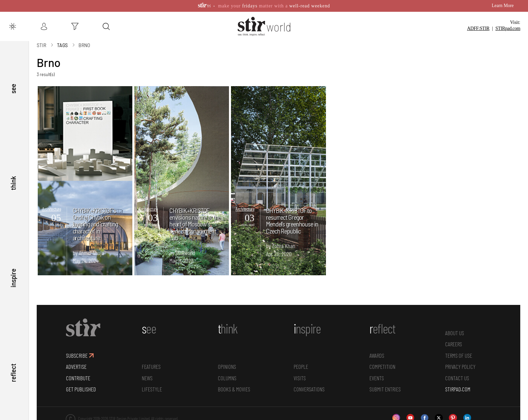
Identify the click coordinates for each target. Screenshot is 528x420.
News (147, 378)
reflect (13, 373)
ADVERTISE (76, 366)
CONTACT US (457, 378)
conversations (309, 389)
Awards (377, 355)
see (13, 88)
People (301, 366)
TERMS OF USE (459, 355)
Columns (227, 378)
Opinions (227, 366)
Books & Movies (234, 389)
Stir (41, 45)
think (13, 183)
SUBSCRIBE (77, 355)
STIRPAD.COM (458, 389)
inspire (13, 278)
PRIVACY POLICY (460, 366)
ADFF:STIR (478, 28)
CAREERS (454, 344)
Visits (300, 378)
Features (151, 366)
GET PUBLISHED (81, 389)
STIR (508, 28)
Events (377, 378)
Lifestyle (152, 389)
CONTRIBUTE (78, 378)
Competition (382, 366)
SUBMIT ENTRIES (385, 389)
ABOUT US (455, 332)
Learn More (503, 6)
